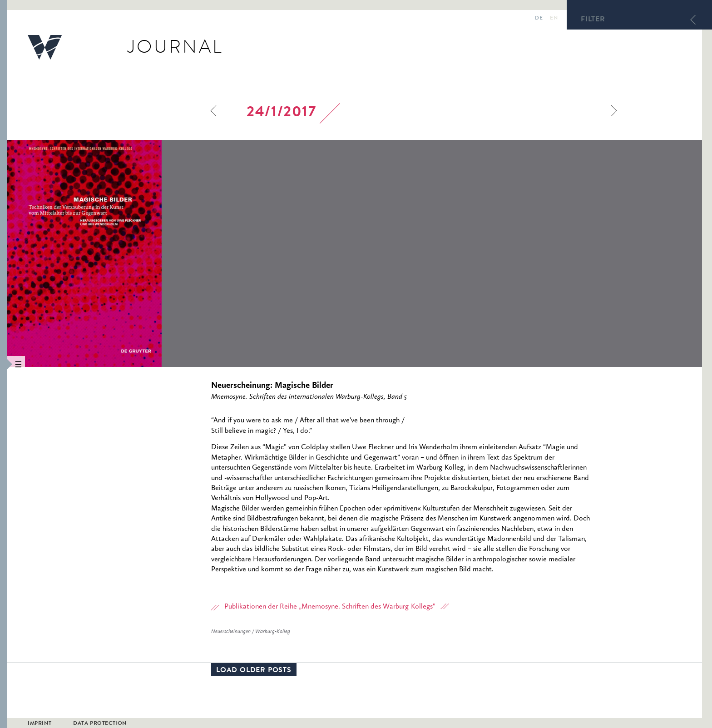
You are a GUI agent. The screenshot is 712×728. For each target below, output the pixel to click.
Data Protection (100, 724)
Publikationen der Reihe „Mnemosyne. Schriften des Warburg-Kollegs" (330, 607)
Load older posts (254, 671)
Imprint (40, 724)
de (539, 19)
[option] (146, 253)
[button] (3, 364)
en (554, 19)
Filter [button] (593, 20)
